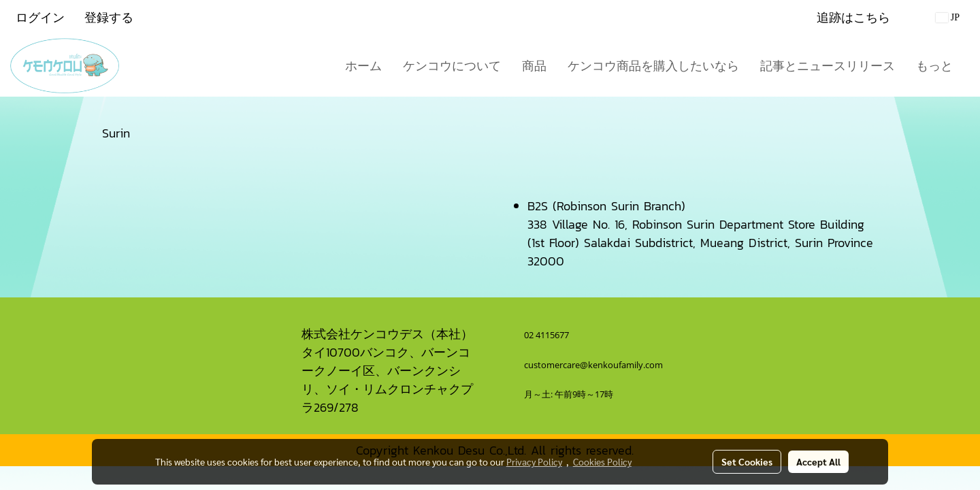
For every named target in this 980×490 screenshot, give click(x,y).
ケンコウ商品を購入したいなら (653, 66)
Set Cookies (747, 461)
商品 (534, 66)
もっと (934, 66)
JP (948, 17)
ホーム (363, 66)
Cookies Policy (602, 461)
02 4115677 (548, 335)
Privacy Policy (534, 461)
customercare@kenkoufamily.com (593, 365)
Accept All (818, 461)
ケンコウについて (452, 66)
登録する (109, 17)
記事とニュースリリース (828, 66)
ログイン (40, 17)
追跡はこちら (853, 17)
